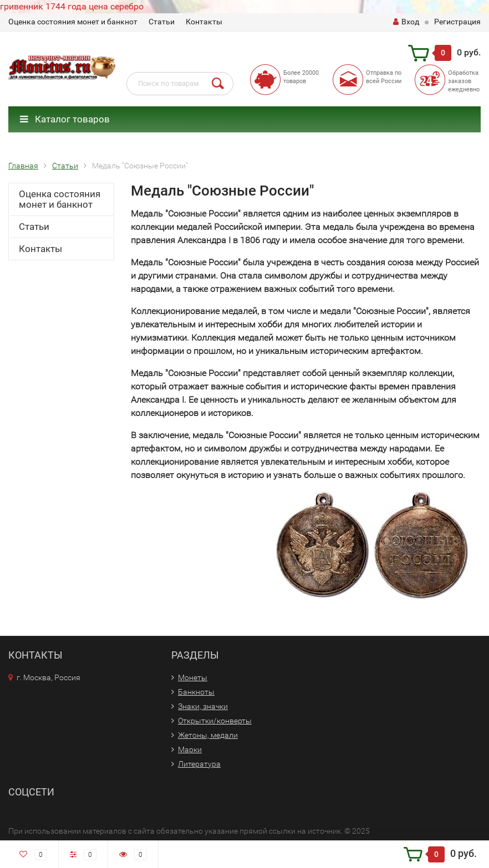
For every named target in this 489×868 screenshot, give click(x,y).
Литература (199, 764)
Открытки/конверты (215, 721)
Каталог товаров (65, 119)
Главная (23, 166)
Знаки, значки (203, 706)
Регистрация (457, 22)
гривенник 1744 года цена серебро (72, 6)
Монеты (193, 677)
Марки (190, 749)
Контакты (204, 22)
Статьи (162, 22)
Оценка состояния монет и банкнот (73, 22)
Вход (406, 22)
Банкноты (196, 692)
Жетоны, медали (208, 735)
